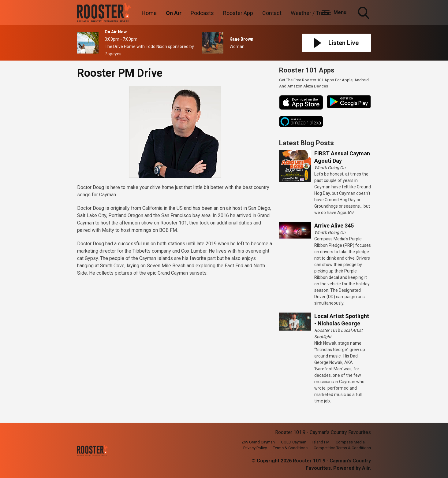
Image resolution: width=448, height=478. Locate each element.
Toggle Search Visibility (364, 13)
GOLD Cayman (294, 442)
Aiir (366, 468)
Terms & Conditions (290, 448)
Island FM (321, 442)
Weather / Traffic (311, 13)
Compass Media (350, 442)
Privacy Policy (255, 448)
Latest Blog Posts (306, 143)
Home (149, 13)
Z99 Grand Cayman (258, 442)
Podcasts (202, 13)
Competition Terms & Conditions (342, 448)
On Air (174, 13)
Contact (272, 13)
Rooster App (238, 13)
